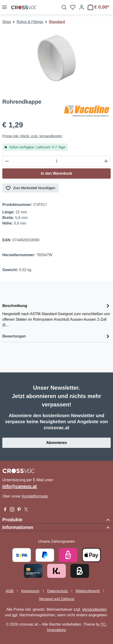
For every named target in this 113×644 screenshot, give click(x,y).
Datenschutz (58, 591)
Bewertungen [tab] (56, 336)
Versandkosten (94, 609)
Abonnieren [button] (57, 443)
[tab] (56, 315)
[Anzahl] (56, 161)
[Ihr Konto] (82, 7)
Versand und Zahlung (56, 599)
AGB (10, 591)
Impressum (30, 591)
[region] (56, 59)
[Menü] (4, 7)
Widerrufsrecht (88, 591)
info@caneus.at (20, 486)
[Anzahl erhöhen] (106, 161)
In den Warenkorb (57, 173)
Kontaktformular (35, 496)
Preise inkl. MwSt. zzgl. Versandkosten (32, 136)
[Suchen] (64, 7)
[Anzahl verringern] (7, 161)
